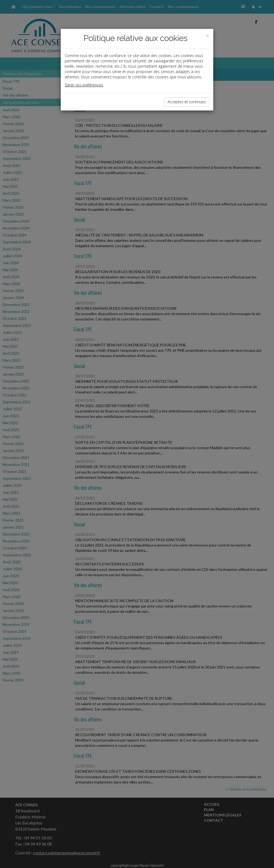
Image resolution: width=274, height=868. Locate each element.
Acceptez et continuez (187, 102)
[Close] (208, 36)
